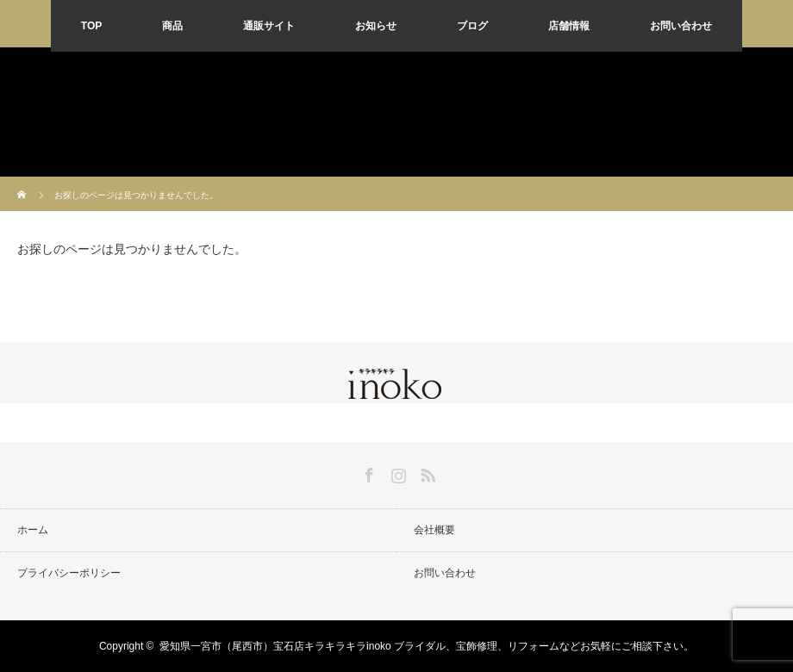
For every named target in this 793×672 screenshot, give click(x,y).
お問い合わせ (681, 26)
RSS (426, 472)
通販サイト (269, 26)
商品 (172, 26)
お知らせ (376, 26)
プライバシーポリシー (69, 573)
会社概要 (434, 530)
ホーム (33, 530)
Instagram (396, 472)
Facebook (367, 472)
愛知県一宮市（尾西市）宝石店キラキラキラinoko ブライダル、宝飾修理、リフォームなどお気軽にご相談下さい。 (427, 646)
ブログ (472, 26)
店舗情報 (569, 26)
